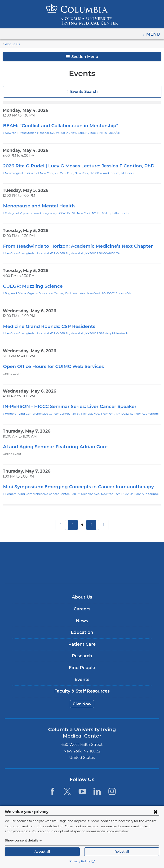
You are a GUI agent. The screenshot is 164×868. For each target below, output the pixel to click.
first (61, 525)
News (82, 621)
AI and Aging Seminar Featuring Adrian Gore (51, 446)
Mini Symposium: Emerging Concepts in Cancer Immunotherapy (73, 486)
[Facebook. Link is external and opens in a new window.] (52, 791)
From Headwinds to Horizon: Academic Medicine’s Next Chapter (72, 246)
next (91, 525)
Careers (82, 609)
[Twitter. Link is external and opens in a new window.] (67, 791)
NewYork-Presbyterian (82, 570)
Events (82, 680)
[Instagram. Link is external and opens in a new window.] (112, 791)
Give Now (82, 704)
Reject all (122, 852)
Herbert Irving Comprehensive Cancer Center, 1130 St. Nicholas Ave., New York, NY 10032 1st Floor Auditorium (76, 414)
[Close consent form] (155, 812)
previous (73, 525)
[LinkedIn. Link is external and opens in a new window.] (97, 791)
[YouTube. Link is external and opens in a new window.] (82, 791)
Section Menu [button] (82, 57)
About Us (12, 44)
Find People (82, 668)
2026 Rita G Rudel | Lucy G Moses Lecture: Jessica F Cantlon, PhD (75, 166)
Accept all (42, 852)
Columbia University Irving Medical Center (82, 555)
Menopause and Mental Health (36, 206)
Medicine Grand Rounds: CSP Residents (47, 326)
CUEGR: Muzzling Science (31, 286)
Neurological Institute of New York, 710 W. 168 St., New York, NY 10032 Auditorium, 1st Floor (64, 173)
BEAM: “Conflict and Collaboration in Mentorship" (57, 125)
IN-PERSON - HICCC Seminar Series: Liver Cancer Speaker (66, 406)
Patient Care (82, 644)
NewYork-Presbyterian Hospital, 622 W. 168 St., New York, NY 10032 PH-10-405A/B (59, 133)
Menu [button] (154, 33)
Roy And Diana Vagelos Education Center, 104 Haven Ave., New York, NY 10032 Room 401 (63, 293)
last (103, 525)
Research (82, 656)
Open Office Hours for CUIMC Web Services (50, 366)
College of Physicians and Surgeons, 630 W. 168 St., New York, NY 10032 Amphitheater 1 (62, 213)
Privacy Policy (82, 861)
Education (82, 632)
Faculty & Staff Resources (82, 691)
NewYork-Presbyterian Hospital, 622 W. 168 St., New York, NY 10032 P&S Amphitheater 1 (62, 333)
